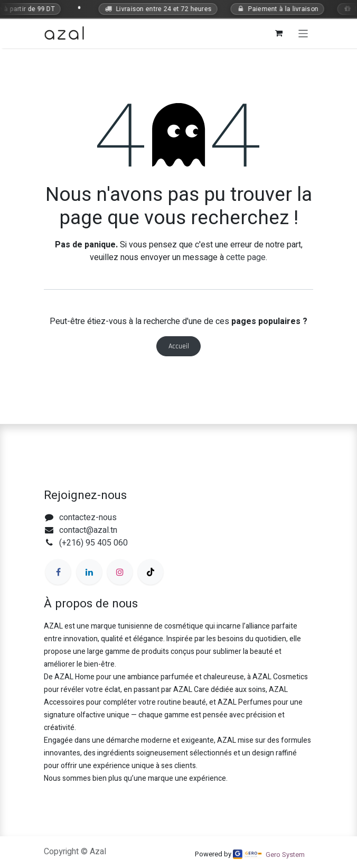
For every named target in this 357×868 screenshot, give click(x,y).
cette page (246, 257)
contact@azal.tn (88, 530)
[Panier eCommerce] (279, 33)
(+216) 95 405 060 (93, 543)
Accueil (179, 346)
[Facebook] (58, 572)
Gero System (285, 855)
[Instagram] (120, 572)
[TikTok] (151, 572)
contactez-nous (88, 518)
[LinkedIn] (89, 572)
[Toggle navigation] (303, 34)
